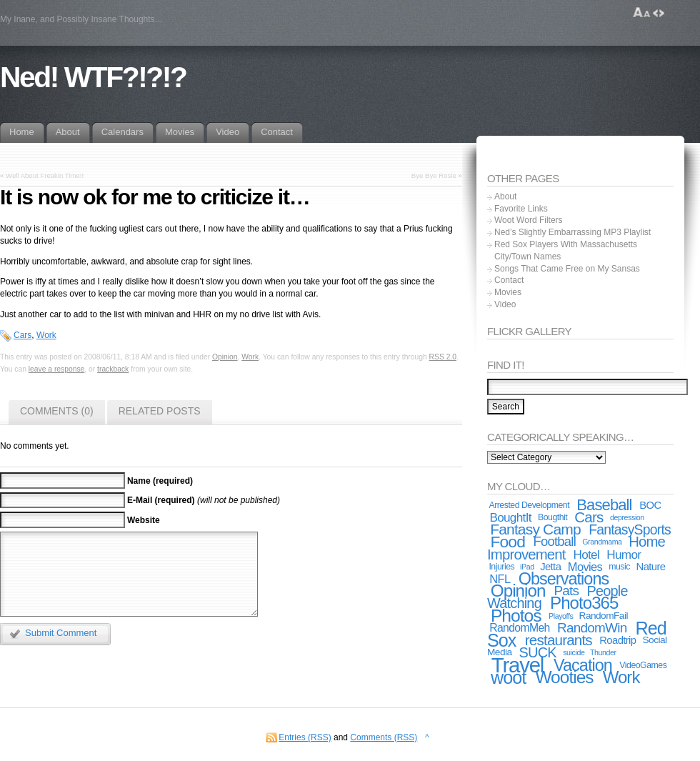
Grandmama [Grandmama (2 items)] (602, 542)
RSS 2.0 (443, 357)
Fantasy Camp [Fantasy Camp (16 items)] (535, 529)
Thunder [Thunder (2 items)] (603, 652)
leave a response (57, 369)
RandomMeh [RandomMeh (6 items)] (520, 628)
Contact (509, 280)
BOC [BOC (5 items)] (650, 505)
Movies (508, 292)
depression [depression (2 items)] (627, 517)
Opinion (225, 357)
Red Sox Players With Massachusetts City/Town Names (566, 250)
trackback (113, 369)
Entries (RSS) (305, 737)
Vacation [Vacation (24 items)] (583, 665)
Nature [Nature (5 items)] (651, 567)
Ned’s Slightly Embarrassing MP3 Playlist (572, 232)
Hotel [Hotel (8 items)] (586, 554)
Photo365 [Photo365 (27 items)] (584, 603)
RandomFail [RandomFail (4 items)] (604, 616)
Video (505, 304)
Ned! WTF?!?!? (93, 77)
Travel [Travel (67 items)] (517, 665)
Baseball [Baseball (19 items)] (604, 505)
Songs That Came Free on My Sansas (567, 269)
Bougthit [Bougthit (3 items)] (552, 517)
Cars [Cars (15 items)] (589, 517)
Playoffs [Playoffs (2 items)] (561, 616)
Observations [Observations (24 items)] (564, 579)
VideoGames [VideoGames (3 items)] (643, 665)
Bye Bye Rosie (434, 175)
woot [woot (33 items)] (508, 677)
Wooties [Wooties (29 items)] (564, 677)
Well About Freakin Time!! (45, 175)
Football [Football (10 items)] (555, 541)
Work (46, 335)
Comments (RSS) (384, 737)
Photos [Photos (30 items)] (516, 616)
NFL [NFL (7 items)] (500, 579)
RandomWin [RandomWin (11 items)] (592, 628)
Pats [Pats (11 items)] (566, 591)
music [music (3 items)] (619, 567)
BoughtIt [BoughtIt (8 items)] (510, 517)
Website (144, 520)
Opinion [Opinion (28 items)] (518, 591)
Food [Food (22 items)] (508, 542)
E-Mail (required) (161, 500)
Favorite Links (521, 209)
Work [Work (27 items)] (621, 677)
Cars (22, 335)
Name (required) (160, 481)
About (505, 197)
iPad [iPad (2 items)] (527, 567)
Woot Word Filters (529, 220)
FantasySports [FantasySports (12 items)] (630, 529)
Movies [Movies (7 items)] (585, 567)
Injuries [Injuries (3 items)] (501, 567)
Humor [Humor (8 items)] (624, 554)
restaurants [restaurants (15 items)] (559, 640)
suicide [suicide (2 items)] (574, 652)
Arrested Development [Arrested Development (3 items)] (529, 505)
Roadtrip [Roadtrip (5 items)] (617, 640)
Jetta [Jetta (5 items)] (550, 567)
